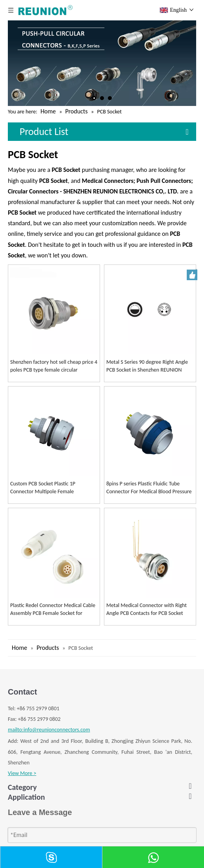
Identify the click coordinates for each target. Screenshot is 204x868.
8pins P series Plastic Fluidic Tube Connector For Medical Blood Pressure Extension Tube (149, 488)
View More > (22, 773)
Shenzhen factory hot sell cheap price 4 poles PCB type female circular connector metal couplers (54, 366)
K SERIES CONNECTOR (32, 809)
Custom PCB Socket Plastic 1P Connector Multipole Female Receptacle (43, 488)
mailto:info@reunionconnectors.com (49, 730)
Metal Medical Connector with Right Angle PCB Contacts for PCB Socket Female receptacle (147, 610)
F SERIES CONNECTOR (32, 820)
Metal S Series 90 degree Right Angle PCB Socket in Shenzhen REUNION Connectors (147, 366)
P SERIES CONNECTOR (32, 842)
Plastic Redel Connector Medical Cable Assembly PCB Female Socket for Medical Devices (53, 610)
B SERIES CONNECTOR (32, 799)
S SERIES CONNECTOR (32, 831)
